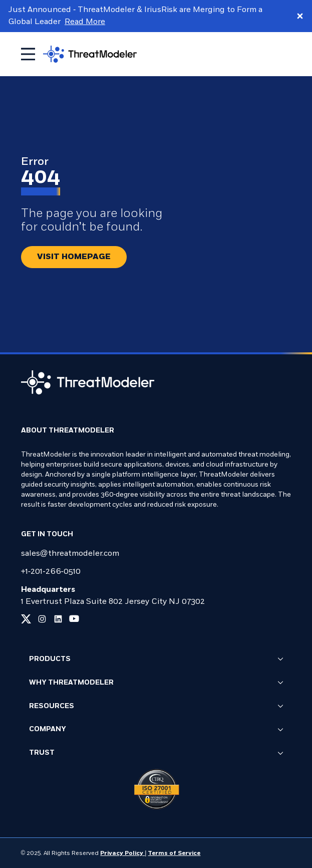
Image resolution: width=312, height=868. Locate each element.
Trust (156, 754)
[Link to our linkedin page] (58, 619)
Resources (156, 707)
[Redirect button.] (74, 257)
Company (156, 730)
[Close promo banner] (300, 16)
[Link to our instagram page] (42, 619)
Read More (85, 22)
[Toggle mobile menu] (28, 54)
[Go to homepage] (90, 54)
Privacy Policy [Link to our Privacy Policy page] (122, 853)
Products (156, 660)
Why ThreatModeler (156, 683)
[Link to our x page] (26, 619)
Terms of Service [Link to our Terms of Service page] (174, 853)
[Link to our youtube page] (74, 619)
